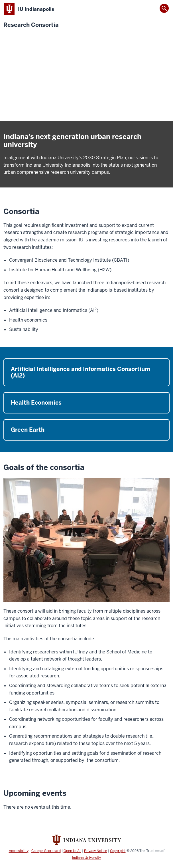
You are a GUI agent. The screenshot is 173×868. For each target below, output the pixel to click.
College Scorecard (46, 851)
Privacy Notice (96, 851)
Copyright (118, 851)
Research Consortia (31, 25)
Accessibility (19, 851)
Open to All (72, 851)
